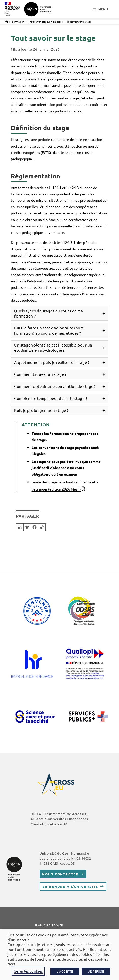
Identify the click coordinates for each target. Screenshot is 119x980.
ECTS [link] (46, 152)
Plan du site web (49, 925)
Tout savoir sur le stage (78, 21)
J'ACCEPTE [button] (65, 971)
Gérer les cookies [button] (28, 971)
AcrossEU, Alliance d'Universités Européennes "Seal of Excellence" (59, 819)
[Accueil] (7, 21)
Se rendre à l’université (70, 887)
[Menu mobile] (101, 9)
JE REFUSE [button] (96, 971)
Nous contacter (60, 874)
